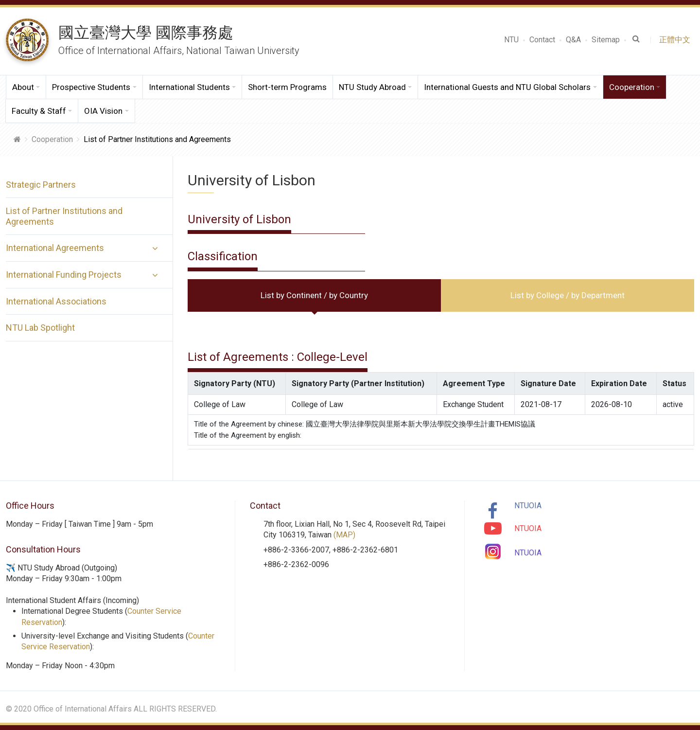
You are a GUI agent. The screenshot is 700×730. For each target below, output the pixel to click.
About (23, 87)
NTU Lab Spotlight (40, 328)
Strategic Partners (41, 185)
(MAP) (344, 535)
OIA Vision (103, 111)
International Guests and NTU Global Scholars (507, 87)
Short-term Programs (287, 87)
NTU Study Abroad (372, 87)
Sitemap (606, 40)
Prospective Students (91, 87)
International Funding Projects (64, 275)
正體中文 (677, 40)
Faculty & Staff (39, 111)
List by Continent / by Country (314, 295)
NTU (511, 40)
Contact (542, 40)
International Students (189, 87)
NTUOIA (528, 506)
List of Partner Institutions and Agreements (64, 216)
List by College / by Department (568, 295)
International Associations (56, 301)
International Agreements (55, 248)
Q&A (573, 40)
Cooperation (632, 87)
